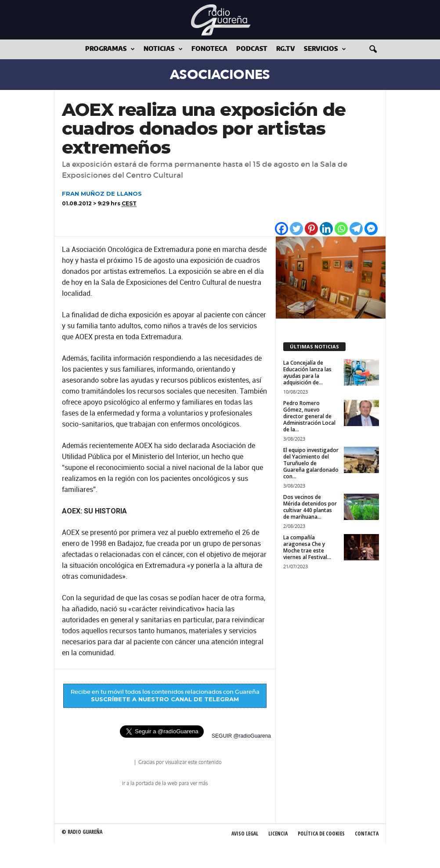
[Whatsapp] (341, 229)
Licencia (278, 834)
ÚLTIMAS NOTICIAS (314, 346)
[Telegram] (356, 229)
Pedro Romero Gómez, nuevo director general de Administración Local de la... (309, 416)
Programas (110, 49)
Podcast (252, 49)
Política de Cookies (321, 834)
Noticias (163, 49)
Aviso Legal (245, 834)
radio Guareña (121, 763)
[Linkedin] (326, 229)
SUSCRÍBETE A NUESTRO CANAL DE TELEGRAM (165, 699)
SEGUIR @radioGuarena (241, 736)
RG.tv (286, 49)
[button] (373, 50)
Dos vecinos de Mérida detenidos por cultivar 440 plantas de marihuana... (310, 507)
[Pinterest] (311, 229)
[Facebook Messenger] (371, 229)
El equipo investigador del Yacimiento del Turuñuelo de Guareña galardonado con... (311, 463)
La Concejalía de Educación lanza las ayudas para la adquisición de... (307, 373)
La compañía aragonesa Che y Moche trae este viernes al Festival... (307, 547)
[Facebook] (281, 229)
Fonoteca (209, 49)
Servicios (325, 49)
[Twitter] (296, 229)
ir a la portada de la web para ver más (165, 783)
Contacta (367, 834)
